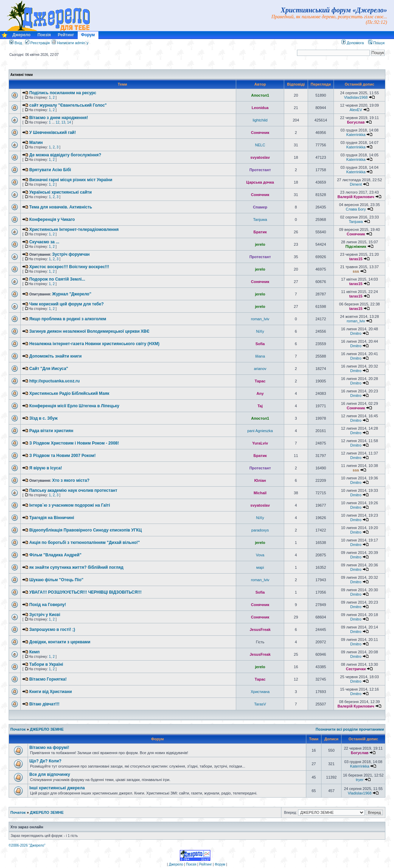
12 (57, 122)
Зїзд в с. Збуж (44, 418)
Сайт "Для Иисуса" (49, 369)
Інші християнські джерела (57, 788)
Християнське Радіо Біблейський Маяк (69, 393)
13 (63, 122)
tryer (360, 780)
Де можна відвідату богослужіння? (65, 155)
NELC (260, 145)
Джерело (21, 35)
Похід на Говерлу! (48, 605)
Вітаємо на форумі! (49, 748)
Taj (260, 406)
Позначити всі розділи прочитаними (350, 729)
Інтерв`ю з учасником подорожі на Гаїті (70, 505)
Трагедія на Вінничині (52, 518)
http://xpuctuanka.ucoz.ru (55, 381)
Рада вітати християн (51, 431)
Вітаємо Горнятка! (48, 679)
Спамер (260, 207)
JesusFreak (260, 630)
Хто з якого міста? (71, 480)
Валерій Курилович (356, 197)
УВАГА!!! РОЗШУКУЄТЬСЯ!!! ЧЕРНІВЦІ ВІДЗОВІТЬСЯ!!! (85, 592)
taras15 (356, 259)
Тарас (260, 381)
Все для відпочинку (50, 774)
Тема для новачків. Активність (61, 207)
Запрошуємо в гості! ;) (52, 630)
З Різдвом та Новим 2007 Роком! (63, 456)
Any (260, 393)
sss (356, 271)
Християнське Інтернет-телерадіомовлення (74, 230)
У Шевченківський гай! (53, 133)
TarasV (260, 704)
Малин (36, 143)
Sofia (260, 344)
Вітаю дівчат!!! (45, 704)
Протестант (260, 170)
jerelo (260, 244)
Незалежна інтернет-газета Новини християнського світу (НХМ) (94, 344)
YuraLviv (260, 443)
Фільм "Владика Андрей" (55, 555)
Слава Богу (356, 209)
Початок (18, 729)
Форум (88, 35)
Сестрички (356, 669)
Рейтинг (66, 35)
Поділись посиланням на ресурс (63, 93)
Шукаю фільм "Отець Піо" (56, 580)
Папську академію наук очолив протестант (73, 490)
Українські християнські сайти (61, 192)
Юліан (260, 480)
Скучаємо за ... (44, 242)
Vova (260, 555)
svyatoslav (260, 157)
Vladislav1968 (356, 97)
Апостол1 (260, 95)
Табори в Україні (46, 664)
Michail (260, 493)
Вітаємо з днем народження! (59, 118)
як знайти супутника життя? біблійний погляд (76, 567)
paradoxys (260, 530)
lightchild (260, 120)
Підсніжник (356, 246)
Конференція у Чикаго (52, 220)
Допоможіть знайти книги (56, 356)
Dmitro (356, 333)
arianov (260, 369)
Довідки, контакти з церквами (60, 642)
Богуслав (356, 122)
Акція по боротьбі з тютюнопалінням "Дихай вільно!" (85, 543)
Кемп (35, 652)
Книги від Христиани (51, 692)
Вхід (16, 43)
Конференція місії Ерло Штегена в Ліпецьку (74, 406)
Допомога (353, 43)
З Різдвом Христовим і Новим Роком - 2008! (74, 443)
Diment (356, 184)
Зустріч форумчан (71, 254)
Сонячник (260, 133)
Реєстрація (37, 43)
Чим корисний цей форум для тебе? (67, 304)
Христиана (260, 692)
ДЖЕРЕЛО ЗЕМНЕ (47, 729)
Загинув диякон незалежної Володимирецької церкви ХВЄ (89, 331)
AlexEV (356, 110)
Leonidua (260, 108)
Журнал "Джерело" (72, 294)
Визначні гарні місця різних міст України (71, 180)
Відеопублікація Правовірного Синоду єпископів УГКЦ (86, 530)
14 (69, 122)
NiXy (260, 331)
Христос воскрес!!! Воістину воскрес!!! (69, 267)
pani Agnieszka (260, 431)
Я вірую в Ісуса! (46, 468)
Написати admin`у (73, 43)
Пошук (376, 43)
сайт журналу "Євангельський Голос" (68, 105)
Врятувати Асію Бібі (50, 170)
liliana (260, 356)
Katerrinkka (356, 135)
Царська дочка (260, 182)
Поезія (44, 35)
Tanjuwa (260, 220)
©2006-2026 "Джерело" (27, 845)
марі (260, 567)
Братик (260, 232)
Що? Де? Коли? (45, 761)
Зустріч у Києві (45, 615)
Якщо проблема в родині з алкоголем (68, 319)
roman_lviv (260, 319)
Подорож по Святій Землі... (57, 279)
